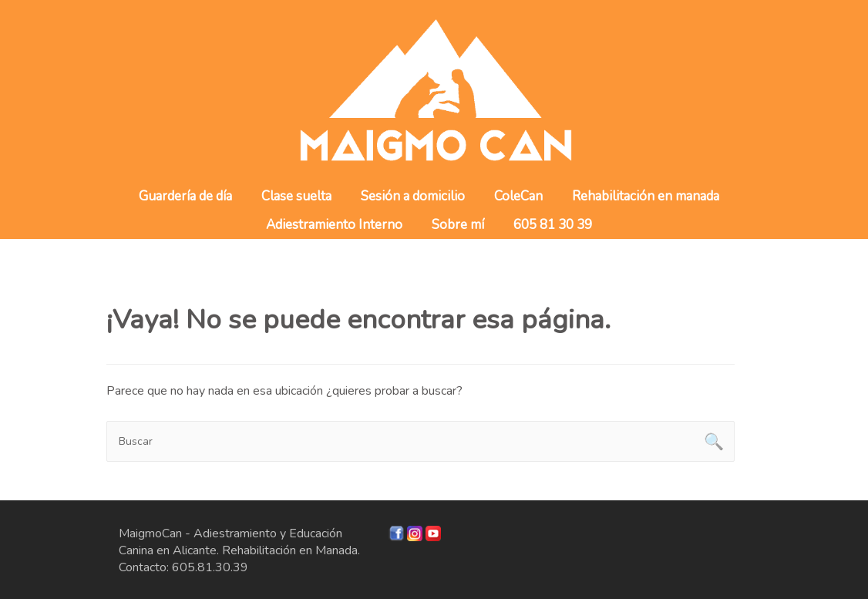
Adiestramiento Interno (334, 225)
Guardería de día (185, 196)
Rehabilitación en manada (646, 196)
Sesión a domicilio (413, 196)
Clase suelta (296, 196)
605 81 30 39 (553, 225)
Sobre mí (458, 225)
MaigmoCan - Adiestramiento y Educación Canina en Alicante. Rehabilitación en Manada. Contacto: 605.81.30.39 (239, 550)
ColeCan (518, 196)
